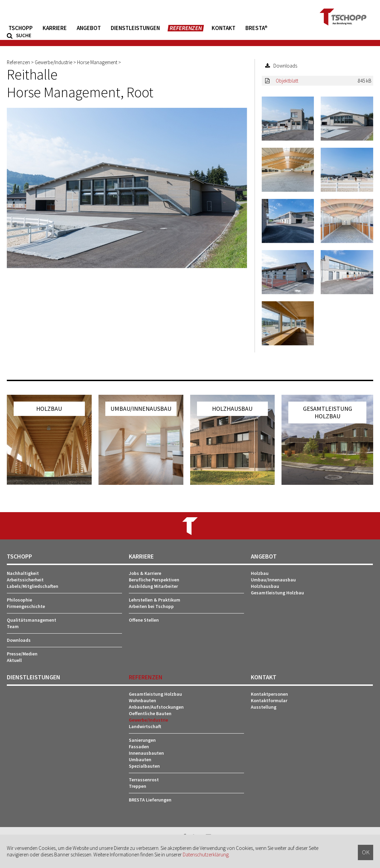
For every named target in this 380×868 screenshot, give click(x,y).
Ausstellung (264, 707)
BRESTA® (256, 28)
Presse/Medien (22, 654)
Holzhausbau (265, 586)
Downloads (19, 640)
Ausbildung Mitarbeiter (153, 586)
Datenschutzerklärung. (206, 855)
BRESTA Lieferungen (150, 800)
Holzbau (260, 573)
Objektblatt (287, 81)
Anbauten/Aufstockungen (156, 707)
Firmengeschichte (26, 606)
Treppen (138, 786)
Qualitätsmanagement (32, 620)
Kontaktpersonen (269, 694)
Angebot (89, 28)
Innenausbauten (146, 753)
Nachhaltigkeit (23, 573)
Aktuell (14, 660)
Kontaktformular (269, 700)
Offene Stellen (144, 620)
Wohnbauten (142, 700)
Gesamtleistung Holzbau (277, 593)
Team (13, 626)
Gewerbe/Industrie (148, 720)
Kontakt (224, 28)
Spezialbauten (144, 766)
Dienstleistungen (135, 28)
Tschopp (21, 28)
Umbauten (140, 759)
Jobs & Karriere (145, 573)
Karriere (55, 28)
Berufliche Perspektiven (154, 580)
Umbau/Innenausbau (273, 580)
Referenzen (186, 28)
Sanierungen (142, 740)
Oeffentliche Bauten (150, 713)
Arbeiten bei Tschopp (151, 606)
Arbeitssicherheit (25, 580)
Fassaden (139, 747)
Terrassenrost (144, 780)
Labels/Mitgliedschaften (33, 586)
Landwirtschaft (145, 726)
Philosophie (19, 600)
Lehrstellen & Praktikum (155, 600)
